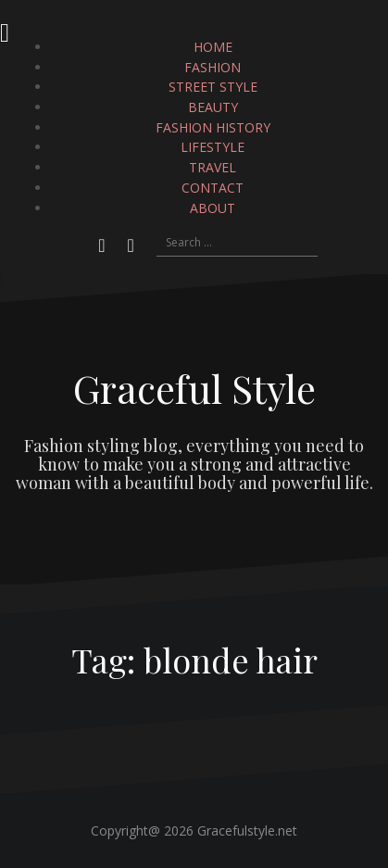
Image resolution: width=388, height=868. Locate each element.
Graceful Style (194, 388)
